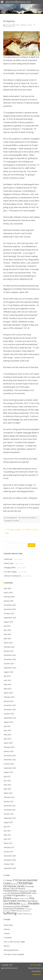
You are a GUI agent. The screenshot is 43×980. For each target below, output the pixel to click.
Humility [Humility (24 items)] (21, 901)
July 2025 (7, 626)
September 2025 (10, 618)
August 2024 (8, 672)
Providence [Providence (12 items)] (28, 909)
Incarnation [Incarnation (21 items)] (32, 901)
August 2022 (8, 772)
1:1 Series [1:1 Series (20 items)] (8, 880)
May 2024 (7, 684)
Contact (7, 933)
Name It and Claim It (29, 518)
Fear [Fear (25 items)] (9, 895)
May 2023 (7, 735)
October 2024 (9, 664)
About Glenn (8, 925)
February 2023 (9, 747)
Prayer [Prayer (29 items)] (25, 906)
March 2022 (8, 793)
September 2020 (10, 868)
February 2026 (9, 597)
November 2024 (10, 659)
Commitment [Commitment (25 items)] (10, 891)
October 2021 (9, 814)
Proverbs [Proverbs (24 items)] (19, 909)
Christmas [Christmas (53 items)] (25, 883)
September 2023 (10, 718)
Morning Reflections (12, 25)
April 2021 (7, 839)
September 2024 (10, 668)
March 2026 (8, 593)
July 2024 (7, 676)
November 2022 (10, 760)
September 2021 (10, 818)
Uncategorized (12, 518)
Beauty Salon (9, 563)
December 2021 (10, 806)
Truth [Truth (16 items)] (25, 914)
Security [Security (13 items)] (19, 911)
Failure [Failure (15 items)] (34, 893)
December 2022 (10, 756)
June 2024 (7, 680)
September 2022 (10, 768)
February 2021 (9, 847)
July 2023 (7, 726)
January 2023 (9, 751)
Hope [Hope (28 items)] (13, 901)
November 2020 (10, 860)
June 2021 (7, 831)
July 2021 (7, 827)
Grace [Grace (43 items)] (7, 898)
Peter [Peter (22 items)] (18, 906)
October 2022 (9, 764)
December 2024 (10, 655)
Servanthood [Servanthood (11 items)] (26, 911)
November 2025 (10, 609)
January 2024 (9, 701)
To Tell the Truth (30, 530)
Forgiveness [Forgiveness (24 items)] (19, 895)
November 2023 (10, 709)
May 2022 (7, 785)
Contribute (8, 938)
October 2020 (9, 864)
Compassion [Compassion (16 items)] (23, 891)
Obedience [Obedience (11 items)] (24, 904)
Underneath (8, 559)
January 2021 (9, 852)
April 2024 (7, 689)
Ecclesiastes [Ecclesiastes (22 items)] (14, 893)
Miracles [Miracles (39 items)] (15, 903)
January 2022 (9, 801)
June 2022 (7, 781)
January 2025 (9, 651)
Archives (7, 929)
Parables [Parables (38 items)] (34, 903)
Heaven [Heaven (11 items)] (22, 899)
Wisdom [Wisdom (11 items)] (30, 914)
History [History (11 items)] (27, 899)
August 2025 (8, 622)
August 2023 (8, 722)
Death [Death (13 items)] (5, 893)
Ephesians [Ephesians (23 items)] (26, 893)
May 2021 (7, 835)
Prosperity (8, 521)
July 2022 (7, 776)
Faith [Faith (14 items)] (5, 896)
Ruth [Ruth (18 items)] (14, 911)
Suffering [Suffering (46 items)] (10, 913)
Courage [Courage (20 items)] (32, 891)
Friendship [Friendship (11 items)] (29, 896)
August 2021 (8, 822)
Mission (7, 946)
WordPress (37, 974)
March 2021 (8, 843)
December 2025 (10, 605)
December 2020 (10, 856)
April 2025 (7, 638)
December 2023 (10, 705)
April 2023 (7, 739)
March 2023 (8, 743)
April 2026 (7, 588)
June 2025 (7, 630)
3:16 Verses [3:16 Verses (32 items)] (19, 880)
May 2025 (7, 634)
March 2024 (8, 693)
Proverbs (16, 521)
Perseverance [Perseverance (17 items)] (9, 907)
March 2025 (8, 643)
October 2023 (9, 714)
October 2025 (9, 613)
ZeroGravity (34, 965)
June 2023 (7, 730)
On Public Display (10, 572)
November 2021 (10, 810)
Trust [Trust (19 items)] (19, 914)
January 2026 (9, 601)
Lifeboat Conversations (12, 576)
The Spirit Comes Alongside (14, 954)
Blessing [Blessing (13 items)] (14, 884)
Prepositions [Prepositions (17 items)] (9, 909)
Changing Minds (10, 568)
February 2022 (9, 797)
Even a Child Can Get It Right (14, 942)
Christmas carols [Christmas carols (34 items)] (14, 886)
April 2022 (7, 789)
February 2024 (9, 697)
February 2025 (9, 647)
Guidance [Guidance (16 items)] (15, 898)
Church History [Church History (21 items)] (18, 888)
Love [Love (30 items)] (6, 904)
